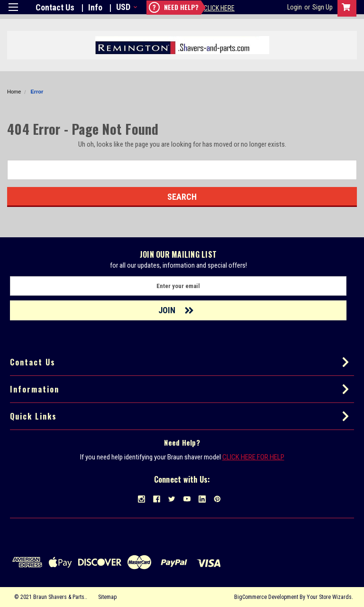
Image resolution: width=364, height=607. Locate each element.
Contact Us (55, 7)
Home (14, 92)
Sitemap (107, 597)
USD (126, 7)
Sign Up (323, 7)
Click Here (219, 8)
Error (37, 92)
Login (295, 7)
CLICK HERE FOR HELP (253, 457)
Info (95, 7)
